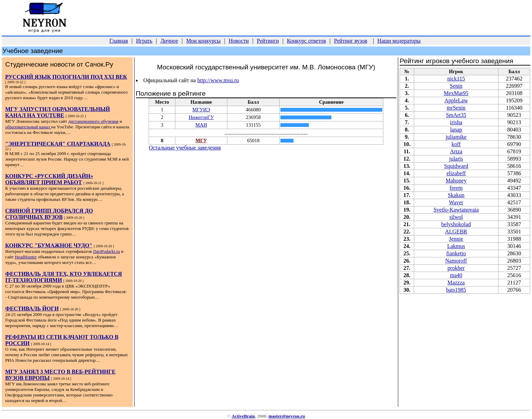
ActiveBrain (243, 416)
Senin (456, 86)
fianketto (456, 253)
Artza (456, 151)
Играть (144, 41)
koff (456, 144)
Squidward (456, 166)
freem (456, 188)
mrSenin (456, 108)
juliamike (456, 137)
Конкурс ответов (307, 41)
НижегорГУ (201, 117)
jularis (456, 159)
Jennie (456, 239)
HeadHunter (26, 257)
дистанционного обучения (93, 121)
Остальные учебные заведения (185, 148)
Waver (456, 202)
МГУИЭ (201, 110)
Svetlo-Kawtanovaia (456, 210)
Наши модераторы (399, 41)
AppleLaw (456, 100)
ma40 (456, 275)
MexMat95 (456, 93)
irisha (456, 122)
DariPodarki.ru (106, 251)
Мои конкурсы (203, 41)
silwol (456, 217)
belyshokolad (456, 224)
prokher (456, 268)
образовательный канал (28, 127)
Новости (239, 41)
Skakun (456, 195)
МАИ (201, 125)
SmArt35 (456, 115)
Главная (119, 41)
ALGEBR (456, 232)
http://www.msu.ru (218, 80)
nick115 (456, 79)
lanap (456, 130)
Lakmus (456, 246)
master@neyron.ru (286, 416)
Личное (169, 41)
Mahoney (456, 181)
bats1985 (456, 290)
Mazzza (456, 283)
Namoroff (456, 261)
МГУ (201, 140)
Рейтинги (268, 41)
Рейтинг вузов (351, 41)
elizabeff (456, 173)
